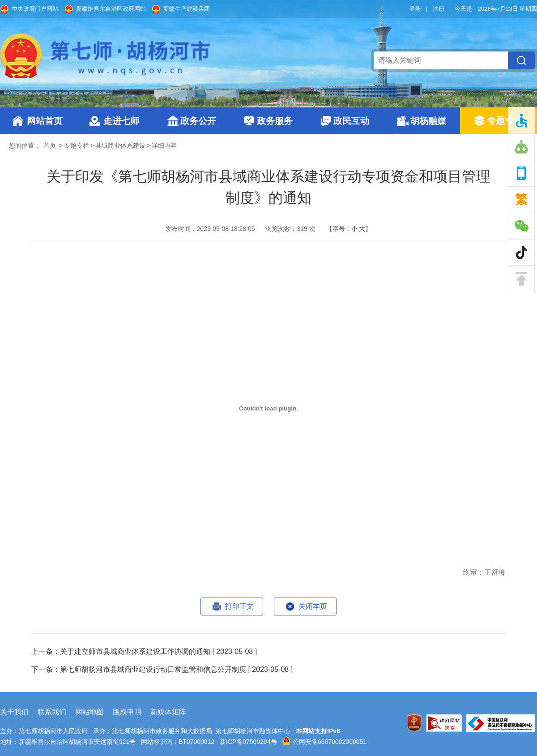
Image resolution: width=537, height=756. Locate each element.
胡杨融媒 (428, 121)
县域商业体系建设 (120, 145)
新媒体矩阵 (168, 712)
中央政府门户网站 (35, 9)
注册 (439, 9)
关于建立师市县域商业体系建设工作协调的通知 (135, 651)
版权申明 (127, 712)
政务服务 (275, 121)
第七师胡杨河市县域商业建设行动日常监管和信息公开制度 (153, 669)
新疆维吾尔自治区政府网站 (111, 9)
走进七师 (121, 121)
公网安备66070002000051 (324, 742)
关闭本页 (313, 606)
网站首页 (45, 121)
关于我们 (14, 712)
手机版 (521, 173)
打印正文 (239, 606)
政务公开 (198, 121)
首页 (50, 145)
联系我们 (52, 712)
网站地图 (89, 712)
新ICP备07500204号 (248, 742)
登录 (415, 9)
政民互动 (351, 121)
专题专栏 (505, 121)
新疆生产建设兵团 (187, 9)
